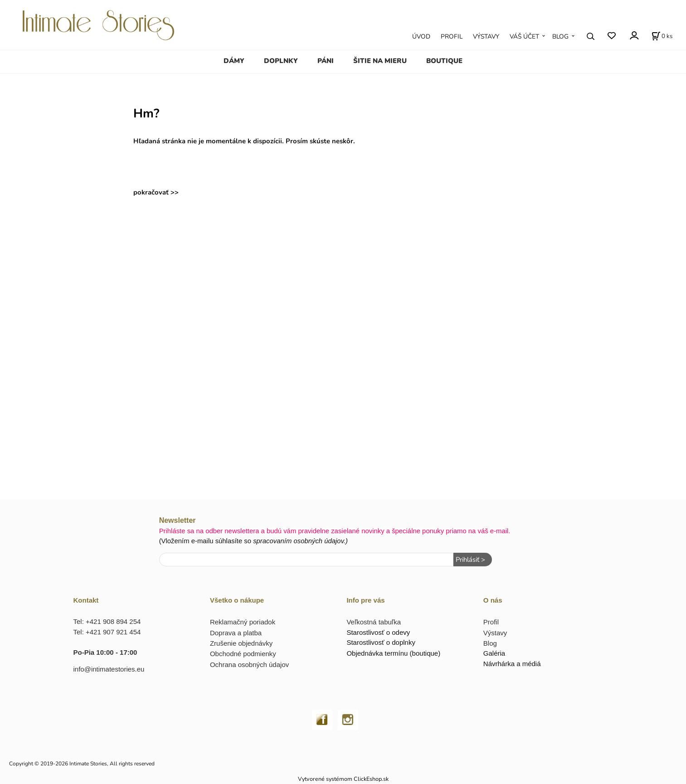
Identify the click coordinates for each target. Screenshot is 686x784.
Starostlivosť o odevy (378, 632)
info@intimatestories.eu (109, 669)
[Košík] (662, 36)
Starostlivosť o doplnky (381, 642)
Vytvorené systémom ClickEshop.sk (343, 779)
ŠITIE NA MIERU (380, 61)
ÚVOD (421, 37)
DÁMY (234, 61)
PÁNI (326, 61)
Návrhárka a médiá (512, 664)
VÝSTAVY (486, 37)
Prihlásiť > (470, 560)
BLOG (560, 37)
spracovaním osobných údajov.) (300, 541)
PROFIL (452, 37)
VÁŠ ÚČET (524, 37)
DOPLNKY (281, 61)
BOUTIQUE (444, 61)
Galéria (494, 653)
